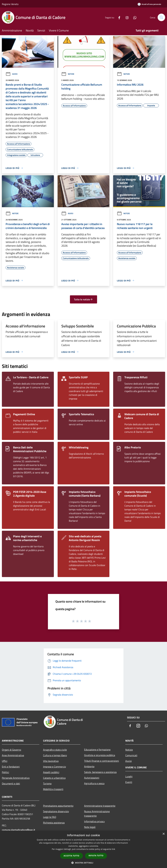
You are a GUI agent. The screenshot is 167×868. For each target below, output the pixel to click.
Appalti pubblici (51, 772)
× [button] (163, 834)
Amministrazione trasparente (100, 806)
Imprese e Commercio (54, 767)
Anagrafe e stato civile (55, 750)
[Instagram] (126, 17)
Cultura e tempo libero (55, 755)
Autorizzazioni (92, 778)
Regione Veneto (10, 4)
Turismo (47, 783)
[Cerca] (161, 17)
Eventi (129, 782)
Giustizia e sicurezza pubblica (100, 755)
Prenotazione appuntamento (58, 806)
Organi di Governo (11, 750)
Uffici (5, 761)
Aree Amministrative (13, 755)
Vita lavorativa (51, 761)
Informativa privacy (94, 821)
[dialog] (83, 849)
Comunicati (131, 755)
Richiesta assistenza (54, 823)
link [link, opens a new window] (114, 849)
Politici (5, 772)
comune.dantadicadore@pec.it (18, 830)
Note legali (90, 827)
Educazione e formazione (97, 750)
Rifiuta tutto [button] (96, 856)
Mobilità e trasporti (53, 789)
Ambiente (89, 766)
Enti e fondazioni (11, 767)
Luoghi (129, 776)
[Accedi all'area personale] (149, 4)
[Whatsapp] (134, 17)
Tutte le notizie (83, 299)
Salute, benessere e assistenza (100, 772)
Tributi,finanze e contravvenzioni (102, 761)
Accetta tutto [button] (71, 856)
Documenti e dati (11, 783)
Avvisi (12, 74)
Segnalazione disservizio (56, 811)
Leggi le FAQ (50, 817)
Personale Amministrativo (16, 778)
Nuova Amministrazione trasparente (97, 814)
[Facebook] (118, 17)
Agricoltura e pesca (94, 783)
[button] (83, 863)
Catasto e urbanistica (54, 778)
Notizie (68, 74)
